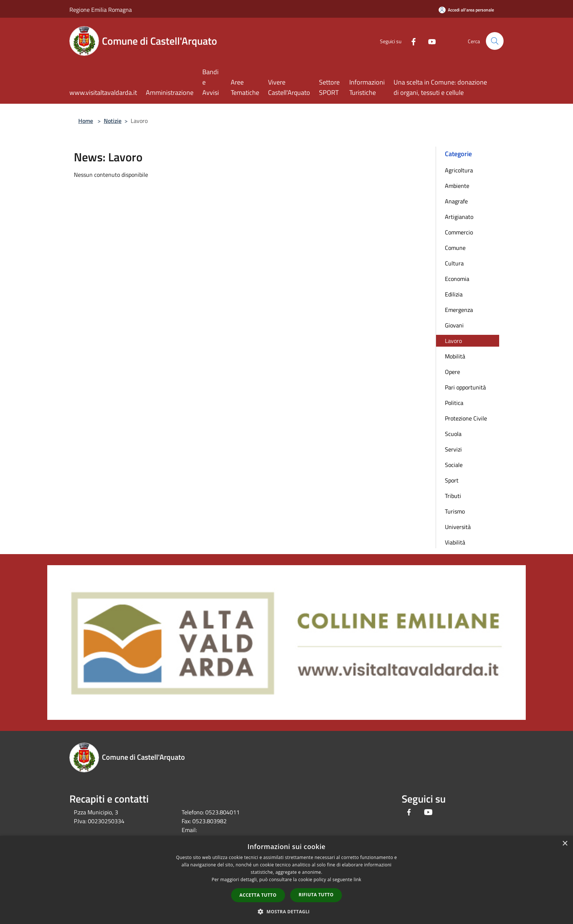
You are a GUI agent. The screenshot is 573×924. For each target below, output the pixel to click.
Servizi (453, 449)
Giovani (454, 325)
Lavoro (453, 341)
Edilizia (454, 294)
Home (86, 121)
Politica (454, 403)
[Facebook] (411, 41)
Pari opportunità (465, 387)
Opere (452, 372)
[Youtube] (429, 41)
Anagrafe (456, 201)
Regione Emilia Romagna (101, 10)
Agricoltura (459, 170)
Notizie (113, 121)
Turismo (455, 511)
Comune (455, 248)
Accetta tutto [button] (258, 895)
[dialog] (286, 880)
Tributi (453, 496)
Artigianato (459, 217)
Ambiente (457, 186)
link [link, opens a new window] (358, 880)
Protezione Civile (466, 418)
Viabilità (455, 542)
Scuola (453, 434)
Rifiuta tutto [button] (316, 895)
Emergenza (459, 310)
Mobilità (455, 356)
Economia (457, 279)
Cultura (454, 263)
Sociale (454, 465)
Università (458, 527)
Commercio (459, 232)
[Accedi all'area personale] (466, 10)
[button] (286, 911)
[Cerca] (495, 41)
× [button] (565, 844)
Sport (452, 480)
